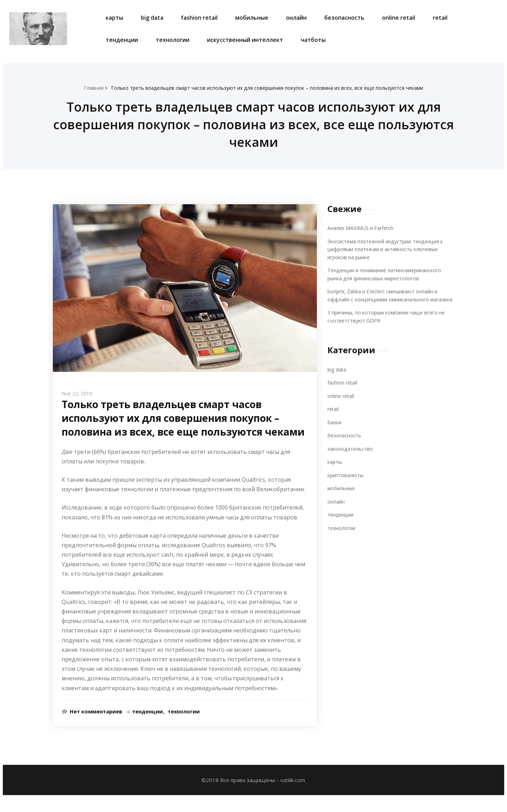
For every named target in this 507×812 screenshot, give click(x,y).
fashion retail (199, 18)
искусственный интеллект (245, 40)
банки (335, 430)
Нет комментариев (96, 725)
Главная (87, 88)
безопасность (344, 18)
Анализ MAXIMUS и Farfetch (362, 228)
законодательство (351, 456)
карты (114, 18)
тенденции (122, 40)
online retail (399, 18)
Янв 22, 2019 (78, 393)
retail (440, 18)
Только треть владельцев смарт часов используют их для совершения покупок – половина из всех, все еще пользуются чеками (267, 88)
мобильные (252, 18)
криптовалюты (346, 483)
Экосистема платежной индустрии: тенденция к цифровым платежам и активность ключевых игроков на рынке (389, 249)
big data (152, 18)
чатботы (313, 40)
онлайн (296, 18)
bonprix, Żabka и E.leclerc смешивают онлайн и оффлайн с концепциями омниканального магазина (386, 299)
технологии (173, 40)
